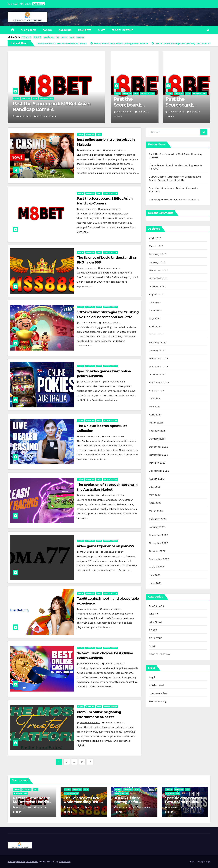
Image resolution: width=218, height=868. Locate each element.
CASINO (47, 30)
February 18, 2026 (90, 436)
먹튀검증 (37, 37)
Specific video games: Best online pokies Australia (184, 802)
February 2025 (158, 342)
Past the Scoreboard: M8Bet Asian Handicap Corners (52, 106)
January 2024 (157, 439)
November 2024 (158, 366)
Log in (153, 677)
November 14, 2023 (90, 150)
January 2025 (157, 350)
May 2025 (155, 318)
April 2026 (155, 238)
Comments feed (159, 693)
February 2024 (158, 431)
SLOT (102, 30)
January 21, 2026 (89, 552)
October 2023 (157, 463)
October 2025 (157, 286)
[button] (208, 30)
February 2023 (158, 519)
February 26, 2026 (90, 382)
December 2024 (159, 358)
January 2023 (157, 527)
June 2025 (155, 310)
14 (82, 762)
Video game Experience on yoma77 (105, 546)
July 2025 (155, 302)
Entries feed (156, 685)
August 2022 (156, 567)
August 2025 (156, 294)
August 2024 (156, 391)
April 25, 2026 (88, 268)
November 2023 (158, 455)
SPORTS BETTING (122, 30)
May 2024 (155, 407)
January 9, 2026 (89, 609)
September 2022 (159, 559)
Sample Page (204, 862)
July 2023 (155, 487)
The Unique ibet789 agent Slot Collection (174, 199)
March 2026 (156, 246)
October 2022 (157, 551)
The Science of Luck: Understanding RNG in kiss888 (84, 802)
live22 (64, 37)
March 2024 (156, 423)
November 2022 (158, 543)
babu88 (80, 37)
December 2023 (159, 447)
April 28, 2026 (24, 116)
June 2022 (155, 583)
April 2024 (155, 415)
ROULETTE (85, 30)
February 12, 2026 (90, 495)
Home (192, 862)
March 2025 (156, 334)
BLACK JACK (28, 30)
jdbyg (72, 37)
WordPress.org (158, 701)
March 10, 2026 (88, 323)
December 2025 (159, 270)
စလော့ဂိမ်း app (49, 37)
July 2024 (155, 399)
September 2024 (159, 383)
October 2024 (157, 375)
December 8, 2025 (90, 664)
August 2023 (156, 479)
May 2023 (155, 495)
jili (58, 37)
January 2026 (157, 262)
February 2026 (158, 254)
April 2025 (155, 326)
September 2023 (159, 471)
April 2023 (155, 503)
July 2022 (155, 575)
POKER (153, 630)
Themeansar (65, 862)
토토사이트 (26, 37)
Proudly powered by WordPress (23, 862)
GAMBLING (65, 30)
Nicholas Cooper (45, 116)
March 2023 (156, 511)
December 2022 (159, 535)
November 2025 (158, 278)
